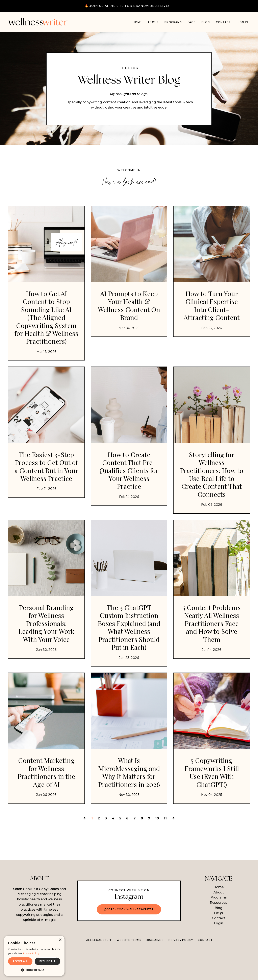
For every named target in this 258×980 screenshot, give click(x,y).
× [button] (60, 940)
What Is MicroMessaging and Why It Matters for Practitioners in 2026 (129, 798)
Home (137, 22)
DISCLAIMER (155, 971)
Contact (223, 22)
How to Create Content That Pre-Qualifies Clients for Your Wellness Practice (129, 486)
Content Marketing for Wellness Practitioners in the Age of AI (46, 794)
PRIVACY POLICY (181, 971)
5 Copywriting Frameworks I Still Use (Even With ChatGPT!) (212, 794)
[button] (34, 970)
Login (218, 954)
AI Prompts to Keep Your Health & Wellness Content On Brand (129, 309)
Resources (218, 934)
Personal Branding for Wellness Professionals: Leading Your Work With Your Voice (46, 642)
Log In (243, 22)
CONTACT (205, 971)
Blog (206, 22)
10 (157, 849)
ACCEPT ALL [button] (20, 961)
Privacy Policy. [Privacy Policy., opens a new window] (32, 953)
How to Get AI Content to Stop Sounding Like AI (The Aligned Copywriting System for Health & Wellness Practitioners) (46, 325)
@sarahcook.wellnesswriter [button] (129, 941)
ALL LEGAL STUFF (99, 971)
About (153, 22)
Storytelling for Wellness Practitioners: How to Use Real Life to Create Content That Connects (212, 490)
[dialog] (34, 956)
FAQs (192, 22)
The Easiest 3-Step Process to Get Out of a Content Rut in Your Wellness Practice (46, 486)
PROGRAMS (173, 22)
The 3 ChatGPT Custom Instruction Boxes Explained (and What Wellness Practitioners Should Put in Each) (129, 646)
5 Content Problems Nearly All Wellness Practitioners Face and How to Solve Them (212, 642)
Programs (219, 929)
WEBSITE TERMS (129, 971)
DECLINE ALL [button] (48, 961)
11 (165, 849)
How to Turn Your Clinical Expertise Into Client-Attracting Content (212, 309)
